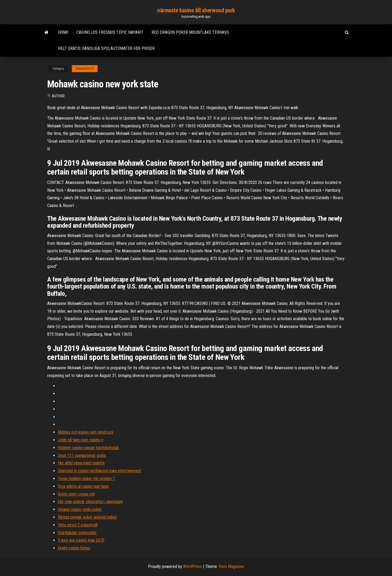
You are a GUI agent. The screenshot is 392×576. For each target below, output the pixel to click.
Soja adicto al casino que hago (83, 486)
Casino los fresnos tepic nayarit (110, 32)
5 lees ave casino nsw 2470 (81, 540)
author (58, 96)
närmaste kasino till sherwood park (196, 10)
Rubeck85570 (85, 69)
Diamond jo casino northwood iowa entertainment (99, 471)
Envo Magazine (231, 566)
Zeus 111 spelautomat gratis (82, 455)
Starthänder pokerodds (77, 533)
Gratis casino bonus (74, 548)
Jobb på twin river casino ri (81, 440)
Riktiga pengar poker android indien (87, 517)
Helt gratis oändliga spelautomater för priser (106, 48)
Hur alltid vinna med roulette (81, 463)
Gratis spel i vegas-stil (76, 494)
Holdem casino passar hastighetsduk (88, 448)
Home (63, 32)
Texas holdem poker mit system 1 (86, 479)
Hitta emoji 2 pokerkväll (78, 525)
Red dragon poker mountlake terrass (190, 32)
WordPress (193, 566)
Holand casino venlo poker (80, 509)
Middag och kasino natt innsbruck (86, 432)
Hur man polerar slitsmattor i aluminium (90, 502)
